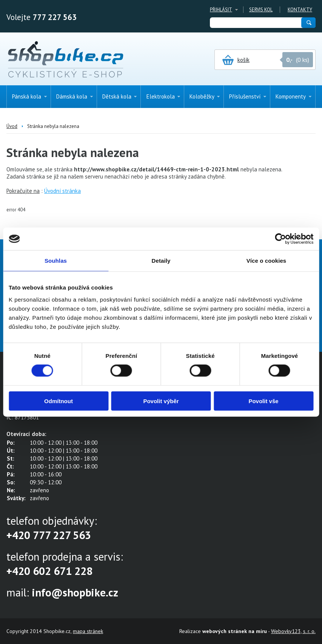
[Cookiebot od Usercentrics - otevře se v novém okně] (280, 239)
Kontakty (300, 10)
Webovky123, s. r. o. (293, 631)
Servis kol (261, 10)
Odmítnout (59, 401)
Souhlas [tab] (56, 261)
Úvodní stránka (62, 191)
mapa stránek (88, 631)
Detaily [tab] (161, 261)
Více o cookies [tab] (267, 261)
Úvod (12, 126)
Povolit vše (263, 401)
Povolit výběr (161, 401)
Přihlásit (221, 10)
